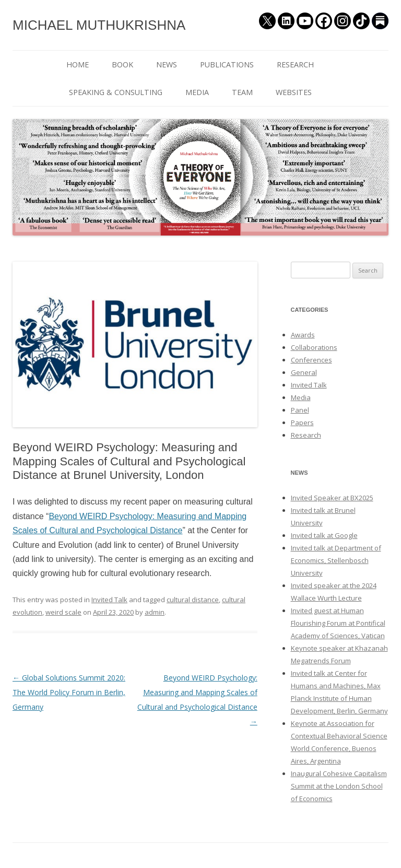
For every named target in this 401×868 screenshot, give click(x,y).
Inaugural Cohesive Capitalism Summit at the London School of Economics (339, 786)
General (304, 372)
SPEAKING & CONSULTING (116, 92)
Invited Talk (109, 600)
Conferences (311, 360)
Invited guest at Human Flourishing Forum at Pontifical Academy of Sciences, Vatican (338, 623)
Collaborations (314, 347)
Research (306, 435)
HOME (78, 64)
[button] (135, 344)
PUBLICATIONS (227, 64)
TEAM (242, 92)
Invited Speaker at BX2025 (332, 498)
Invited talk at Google (324, 535)
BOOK (122, 64)
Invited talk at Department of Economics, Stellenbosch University (336, 560)
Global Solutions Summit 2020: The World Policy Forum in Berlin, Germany (69, 692)
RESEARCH (295, 64)
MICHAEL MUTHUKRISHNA (99, 25)
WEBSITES (294, 92)
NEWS (167, 64)
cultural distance (193, 600)
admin (155, 612)
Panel (300, 410)
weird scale (63, 612)
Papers (302, 423)
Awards (303, 335)
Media (301, 397)
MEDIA (197, 92)
